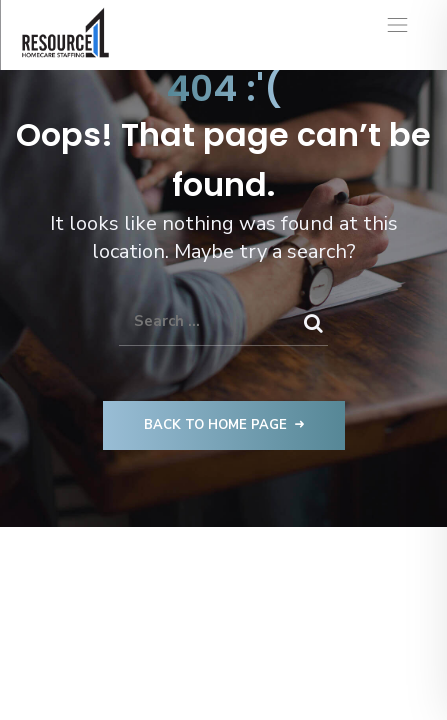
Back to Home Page (224, 425)
